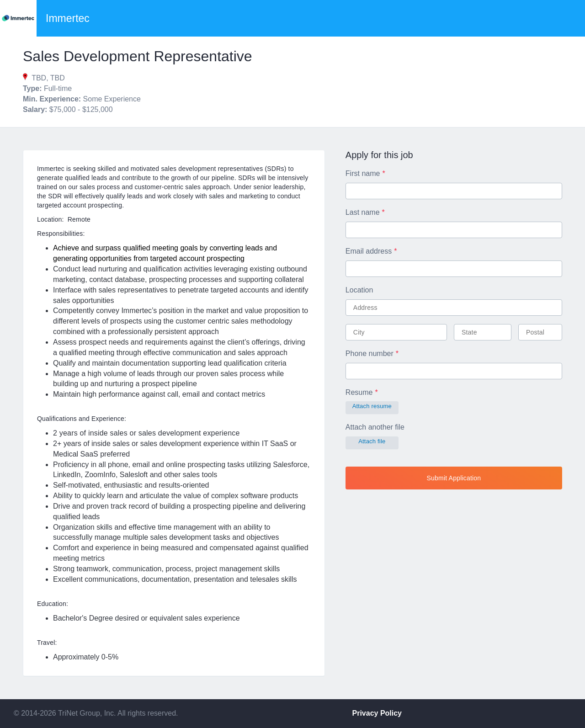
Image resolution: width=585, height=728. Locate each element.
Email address (369, 251)
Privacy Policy (377, 713)
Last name (363, 212)
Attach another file (375, 427)
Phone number (370, 353)
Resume (359, 392)
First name (363, 173)
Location (359, 290)
